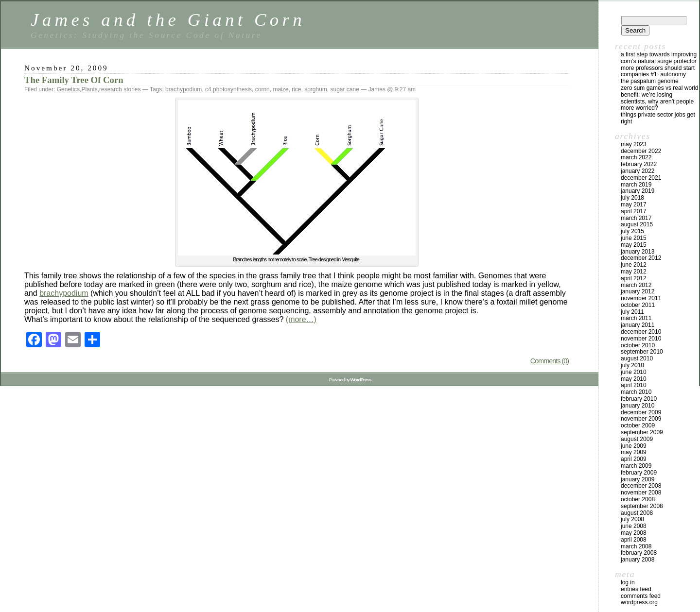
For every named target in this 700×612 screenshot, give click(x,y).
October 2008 (638, 499)
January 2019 (638, 191)
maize (280, 89)
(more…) (301, 319)
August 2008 (637, 513)
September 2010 (642, 352)
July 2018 (632, 198)
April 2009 (634, 459)
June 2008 (634, 526)
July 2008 (632, 519)
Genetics (68, 89)
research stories (120, 89)
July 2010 (632, 365)
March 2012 (636, 285)
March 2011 (636, 318)
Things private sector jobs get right (658, 118)
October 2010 (638, 345)
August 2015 (637, 224)
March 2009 (636, 466)
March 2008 (636, 546)
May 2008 (634, 533)
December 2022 (641, 151)
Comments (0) (550, 361)
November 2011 (641, 298)
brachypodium (184, 89)
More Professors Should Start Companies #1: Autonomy (658, 71)
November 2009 (641, 419)
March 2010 (636, 392)
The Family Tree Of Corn (74, 80)
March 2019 (636, 185)
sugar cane (345, 89)
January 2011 (638, 325)
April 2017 (634, 211)
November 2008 (641, 493)
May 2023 (634, 144)
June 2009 (634, 446)
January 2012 (638, 291)
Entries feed (636, 589)
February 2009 (639, 473)
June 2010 (634, 372)
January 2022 (638, 171)
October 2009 (638, 425)
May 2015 (634, 245)
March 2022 (636, 157)
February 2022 (639, 164)
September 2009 (642, 432)
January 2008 (638, 560)
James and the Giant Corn (168, 20)
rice (296, 89)
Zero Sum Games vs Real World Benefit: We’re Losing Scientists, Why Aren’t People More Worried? (659, 98)
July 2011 (632, 312)
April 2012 (634, 278)
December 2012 (641, 258)
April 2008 (634, 540)
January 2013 (638, 252)
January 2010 (638, 406)
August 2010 (637, 358)
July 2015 (632, 231)
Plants (89, 89)
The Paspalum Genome (650, 81)
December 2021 (641, 178)
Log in (628, 582)
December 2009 (641, 412)
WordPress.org (639, 602)
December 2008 (641, 486)
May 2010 (634, 379)
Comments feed (641, 596)
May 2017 (634, 204)
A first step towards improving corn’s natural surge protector (659, 58)
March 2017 (636, 218)
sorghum (316, 89)
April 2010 (634, 385)
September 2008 (642, 506)
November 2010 (641, 339)
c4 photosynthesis (228, 89)
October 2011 (638, 305)
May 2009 (634, 452)
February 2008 (639, 553)
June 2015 (634, 238)
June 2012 (634, 265)
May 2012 (634, 272)
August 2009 (637, 439)
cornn (262, 89)
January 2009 (638, 479)
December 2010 (641, 332)
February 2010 (639, 399)
